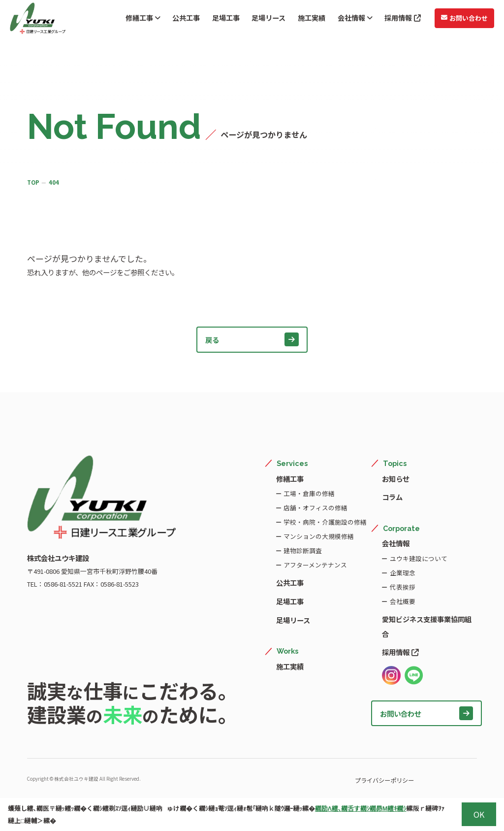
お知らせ (396, 479)
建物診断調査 (302, 550)
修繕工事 (138, 20)
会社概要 (402, 600)
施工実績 (307, 20)
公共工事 (181, 20)
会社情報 (350, 20)
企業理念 (402, 572)
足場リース (264, 20)
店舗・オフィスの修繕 (315, 508)
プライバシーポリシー (355, 778)
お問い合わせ (459, 19)
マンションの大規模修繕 (318, 536)
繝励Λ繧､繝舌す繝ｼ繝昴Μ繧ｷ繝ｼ (361, 808)
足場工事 (221, 20)
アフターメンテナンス (315, 565)
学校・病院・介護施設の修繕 (325, 522)
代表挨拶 (402, 586)
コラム (392, 497)
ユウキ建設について (418, 557)
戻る (252, 339)
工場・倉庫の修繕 (309, 493)
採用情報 (398, 20)
